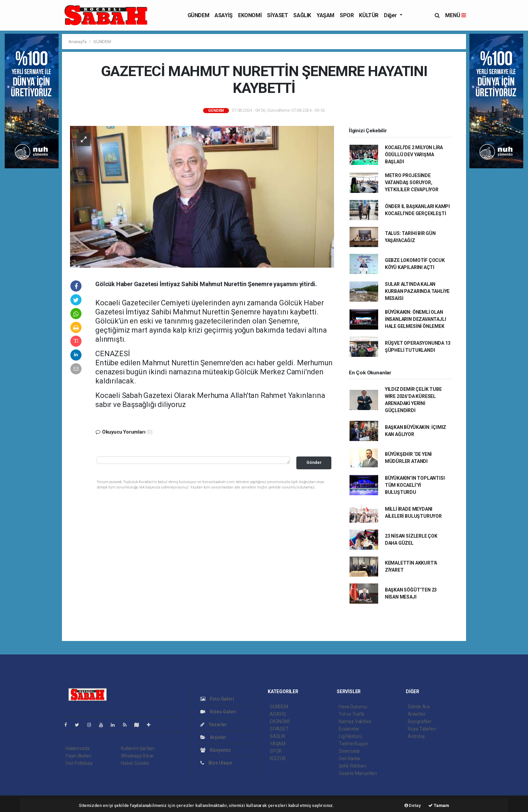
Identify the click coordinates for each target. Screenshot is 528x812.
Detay (413, 805)
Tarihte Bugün (353, 744)
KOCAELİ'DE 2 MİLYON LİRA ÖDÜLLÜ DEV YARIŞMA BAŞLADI (414, 155)
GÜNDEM (199, 15)
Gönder (314, 462)
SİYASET (277, 15)
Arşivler (213, 737)
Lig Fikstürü (350, 736)
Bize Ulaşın (216, 763)
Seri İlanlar (350, 758)
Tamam (439, 805)
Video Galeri (218, 712)
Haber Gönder (135, 763)
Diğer (391, 15)
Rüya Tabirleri (422, 729)
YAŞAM (325, 15)
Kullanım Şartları (138, 748)
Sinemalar (349, 751)
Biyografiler (420, 721)
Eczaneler (349, 729)
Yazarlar (214, 724)
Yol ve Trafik (352, 714)
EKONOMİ (250, 15)
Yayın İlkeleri (78, 756)
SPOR (347, 15)
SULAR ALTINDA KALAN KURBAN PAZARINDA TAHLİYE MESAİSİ (417, 291)
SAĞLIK (302, 15)
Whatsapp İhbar (137, 756)
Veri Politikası (79, 763)
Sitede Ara (419, 707)
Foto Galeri (217, 699)
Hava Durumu (353, 707)
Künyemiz (216, 750)
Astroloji (416, 736)
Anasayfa (78, 42)
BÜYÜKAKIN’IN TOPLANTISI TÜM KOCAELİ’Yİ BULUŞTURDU (415, 485)
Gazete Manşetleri (358, 773)
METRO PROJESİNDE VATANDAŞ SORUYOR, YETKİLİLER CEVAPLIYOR (412, 182)
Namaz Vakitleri (355, 721)
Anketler (417, 714)
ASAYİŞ (224, 15)
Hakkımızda (77, 748)
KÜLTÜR (369, 15)
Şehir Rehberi (353, 766)
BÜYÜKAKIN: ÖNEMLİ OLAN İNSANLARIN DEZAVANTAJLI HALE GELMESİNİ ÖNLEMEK (416, 319)
